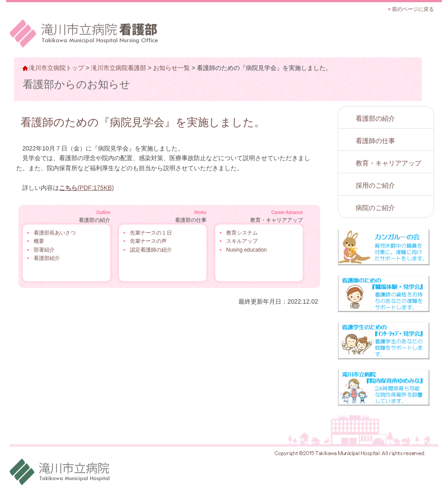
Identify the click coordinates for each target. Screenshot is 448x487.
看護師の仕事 (375, 141)
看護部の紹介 (375, 118)
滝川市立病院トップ (56, 68)
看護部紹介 (47, 258)
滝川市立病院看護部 (119, 68)
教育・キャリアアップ (388, 163)
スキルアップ (242, 241)
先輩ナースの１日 (151, 233)
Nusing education (247, 250)
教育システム (242, 233)
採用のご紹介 (375, 185)
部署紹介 (44, 250)
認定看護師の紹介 (151, 250)
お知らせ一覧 (171, 68)
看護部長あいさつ (55, 233)
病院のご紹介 (375, 208)
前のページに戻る (413, 9)
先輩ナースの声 (148, 241)
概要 (39, 241)
